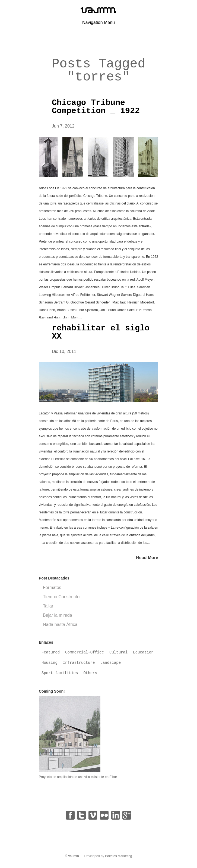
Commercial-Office (85, 652)
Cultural (118, 652)
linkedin (116, 815)
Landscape (110, 663)
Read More (147, 558)
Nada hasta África (60, 624)
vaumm (73, 856)
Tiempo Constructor (62, 597)
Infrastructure (79, 663)
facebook (70, 815)
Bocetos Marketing (118, 856)
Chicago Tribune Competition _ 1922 (96, 107)
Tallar (48, 606)
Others (90, 673)
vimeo (93, 815)
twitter (81, 815)
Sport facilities (60, 673)
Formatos (52, 588)
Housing (50, 663)
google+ (127, 815)
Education (143, 652)
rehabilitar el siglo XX (101, 332)
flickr (104, 815)
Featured (51, 652)
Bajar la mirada (58, 615)
